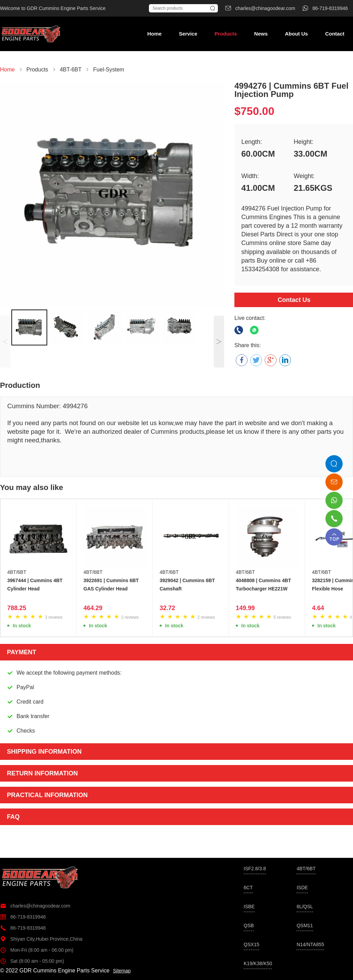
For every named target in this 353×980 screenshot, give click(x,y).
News (261, 34)
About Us (296, 34)
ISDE (302, 888)
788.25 (17, 608)
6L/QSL (305, 906)
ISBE (249, 906)
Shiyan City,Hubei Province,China (41, 939)
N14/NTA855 (310, 944)
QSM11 (305, 925)
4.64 (318, 608)
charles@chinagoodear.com (35, 906)
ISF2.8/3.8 (255, 869)
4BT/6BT (17, 572)
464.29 (93, 608)
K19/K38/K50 (258, 963)
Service (188, 34)
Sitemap (122, 971)
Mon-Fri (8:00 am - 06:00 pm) (37, 950)
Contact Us (294, 300)
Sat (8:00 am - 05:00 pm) (32, 961)
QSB (249, 925)
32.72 (167, 608)
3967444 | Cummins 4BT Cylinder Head (35, 585)
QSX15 (251, 944)
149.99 (245, 608)
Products (226, 34)
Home (154, 34)
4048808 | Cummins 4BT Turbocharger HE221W (263, 585)
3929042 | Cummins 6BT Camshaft (187, 585)
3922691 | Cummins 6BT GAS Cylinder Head (111, 585)
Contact (335, 34)
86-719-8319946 (23, 917)
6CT (248, 888)
